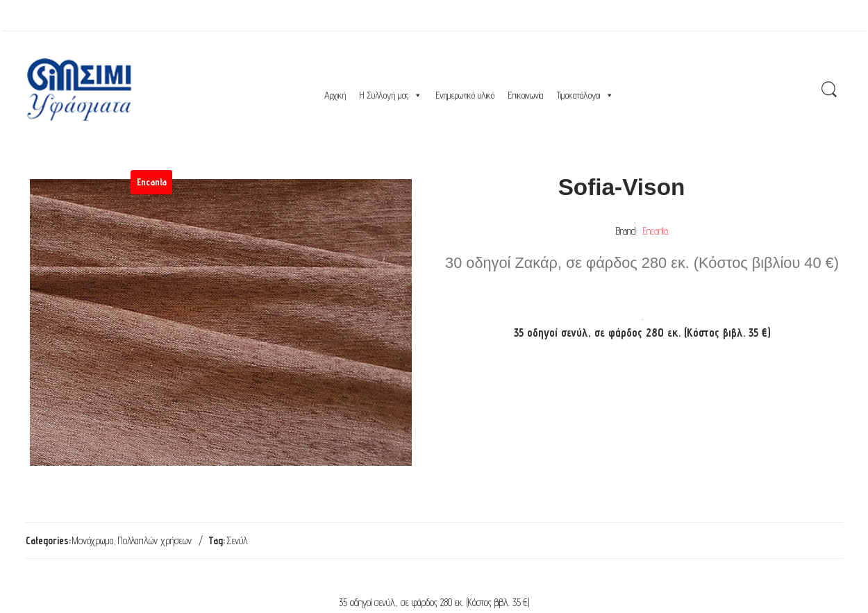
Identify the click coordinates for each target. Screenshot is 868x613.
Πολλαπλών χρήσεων (155, 540)
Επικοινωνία (526, 95)
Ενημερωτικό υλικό (465, 95)
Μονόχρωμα (93, 540)
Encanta (656, 231)
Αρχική (335, 95)
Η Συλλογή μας (391, 95)
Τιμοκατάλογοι (585, 95)
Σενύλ (237, 540)
